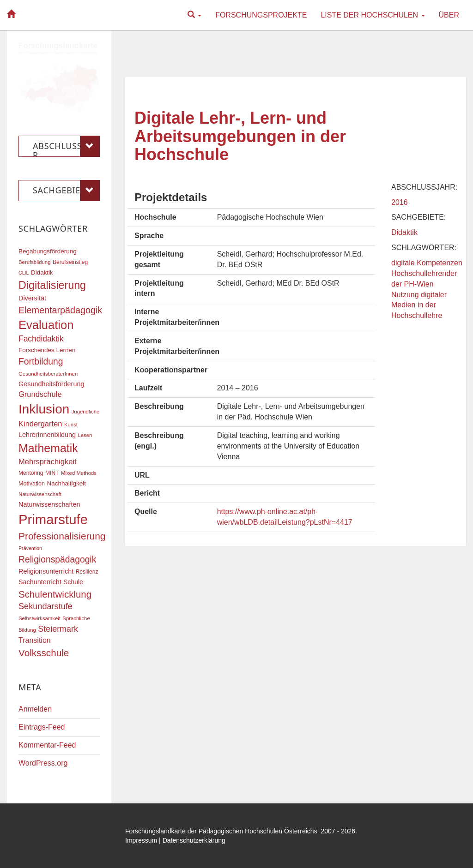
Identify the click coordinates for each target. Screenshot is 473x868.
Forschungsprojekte (261, 15)
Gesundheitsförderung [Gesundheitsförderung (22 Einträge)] (51, 384)
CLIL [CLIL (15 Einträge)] (24, 273)
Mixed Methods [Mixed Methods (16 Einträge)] (79, 473)
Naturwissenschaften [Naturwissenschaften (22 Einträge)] (49, 504)
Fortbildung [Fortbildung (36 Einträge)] (41, 362)
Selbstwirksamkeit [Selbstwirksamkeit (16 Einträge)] (39, 618)
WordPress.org (43, 763)
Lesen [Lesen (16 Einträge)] (85, 435)
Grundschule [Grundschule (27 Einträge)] (40, 394)
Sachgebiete (66, 191)
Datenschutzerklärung (194, 840)
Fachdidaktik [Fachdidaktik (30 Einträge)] (41, 339)
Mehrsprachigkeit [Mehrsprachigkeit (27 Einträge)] (48, 461)
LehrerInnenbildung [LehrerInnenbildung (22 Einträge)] (47, 435)
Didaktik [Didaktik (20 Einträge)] (42, 272)
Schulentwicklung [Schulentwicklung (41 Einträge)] (55, 594)
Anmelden (35, 709)
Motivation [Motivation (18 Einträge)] (32, 484)
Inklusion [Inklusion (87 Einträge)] (44, 409)
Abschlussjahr (66, 146)
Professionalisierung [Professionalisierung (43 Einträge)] (62, 536)
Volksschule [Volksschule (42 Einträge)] (44, 653)
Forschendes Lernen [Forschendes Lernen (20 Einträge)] (47, 350)
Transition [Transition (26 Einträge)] (35, 640)
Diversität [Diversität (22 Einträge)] (32, 298)
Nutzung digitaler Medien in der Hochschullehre (419, 305)
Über (449, 15)
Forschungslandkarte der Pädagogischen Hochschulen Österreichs (221, 831)
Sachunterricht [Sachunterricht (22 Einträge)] (40, 582)
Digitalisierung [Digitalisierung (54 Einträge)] (52, 285)
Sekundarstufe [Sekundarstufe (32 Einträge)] (45, 606)
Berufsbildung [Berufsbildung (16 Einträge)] (34, 262)
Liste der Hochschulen (373, 15)
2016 (400, 202)
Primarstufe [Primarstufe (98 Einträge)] (53, 519)
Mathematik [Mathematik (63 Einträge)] (48, 448)
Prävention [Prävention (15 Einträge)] (30, 548)
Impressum (141, 840)
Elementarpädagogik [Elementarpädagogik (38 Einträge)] (60, 310)
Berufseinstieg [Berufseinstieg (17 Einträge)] (70, 262)
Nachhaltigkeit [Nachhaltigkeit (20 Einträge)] (67, 483)
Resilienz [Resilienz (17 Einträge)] (87, 572)
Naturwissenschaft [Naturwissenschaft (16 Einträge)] (40, 494)
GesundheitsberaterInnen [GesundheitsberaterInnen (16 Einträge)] (48, 374)
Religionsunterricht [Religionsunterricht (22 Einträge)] (46, 571)
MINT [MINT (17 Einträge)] (52, 473)
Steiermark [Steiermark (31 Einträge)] (58, 629)
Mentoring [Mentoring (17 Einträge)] (31, 473)
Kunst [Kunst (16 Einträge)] (71, 425)
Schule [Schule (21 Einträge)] (73, 582)
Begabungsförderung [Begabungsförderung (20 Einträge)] (48, 251)
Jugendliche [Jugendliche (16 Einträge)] (86, 412)
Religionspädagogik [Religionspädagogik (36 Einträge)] (57, 560)
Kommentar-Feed (47, 745)
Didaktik (404, 232)
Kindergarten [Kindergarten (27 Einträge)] (40, 424)
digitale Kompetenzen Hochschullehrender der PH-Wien (427, 273)
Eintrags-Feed (42, 727)
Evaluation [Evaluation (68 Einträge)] (46, 325)
